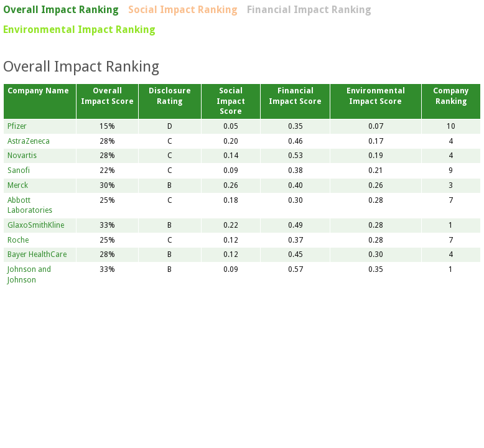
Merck (18, 185)
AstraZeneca (29, 141)
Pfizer (17, 126)
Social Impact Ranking (183, 10)
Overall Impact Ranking (61, 10)
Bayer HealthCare (37, 254)
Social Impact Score (231, 101)
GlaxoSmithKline (36, 225)
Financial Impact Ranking (309, 10)
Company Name (38, 91)
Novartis (22, 156)
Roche (18, 240)
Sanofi (19, 170)
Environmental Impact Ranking (79, 30)
